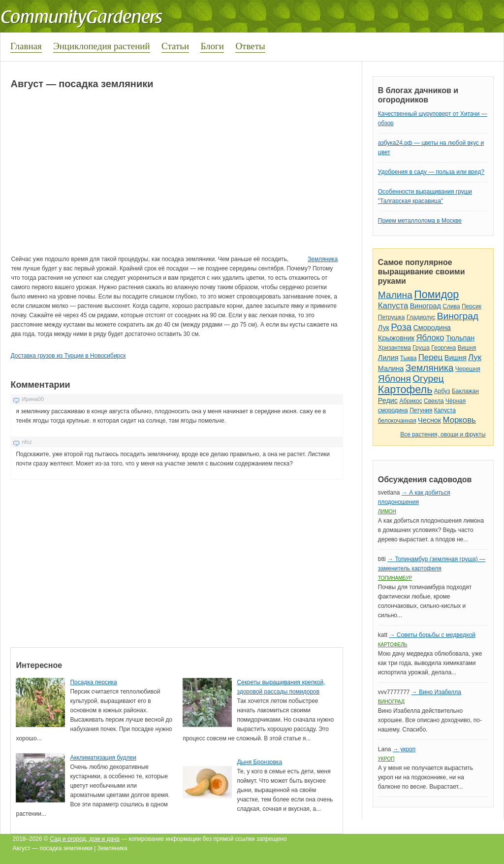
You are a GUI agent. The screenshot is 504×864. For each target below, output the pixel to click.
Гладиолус (421, 317)
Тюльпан (460, 338)
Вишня (467, 348)
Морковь (459, 420)
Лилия (388, 358)
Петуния (421, 410)
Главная (26, 46)
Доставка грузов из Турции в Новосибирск (68, 356)
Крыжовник (396, 338)
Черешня (468, 369)
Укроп (386, 759)
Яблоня (394, 379)
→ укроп (404, 749)
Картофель (405, 389)
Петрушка (392, 317)
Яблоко (430, 338)
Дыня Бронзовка (259, 762)
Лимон (387, 512)
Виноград (425, 306)
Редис (388, 400)
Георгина (443, 348)
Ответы (250, 46)
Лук (384, 328)
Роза (401, 327)
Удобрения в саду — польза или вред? (431, 172)
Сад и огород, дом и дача (85, 839)
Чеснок (429, 420)
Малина (395, 295)
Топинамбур (395, 578)
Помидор (436, 294)
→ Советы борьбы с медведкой (432, 635)
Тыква (409, 358)
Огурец (428, 379)
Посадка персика (93, 682)
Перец (431, 357)
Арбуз (442, 391)
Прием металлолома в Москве (420, 221)
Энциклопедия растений (102, 46)
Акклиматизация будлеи (103, 758)
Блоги (212, 46)
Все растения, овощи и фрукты (443, 434)
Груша (421, 348)
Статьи (175, 46)
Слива (451, 306)
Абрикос (410, 401)
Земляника (323, 259)
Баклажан (465, 391)
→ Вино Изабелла (436, 692)
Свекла (434, 401)
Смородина (432, 328)
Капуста (393, 306)
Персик (472, 306)
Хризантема (394, 348)
